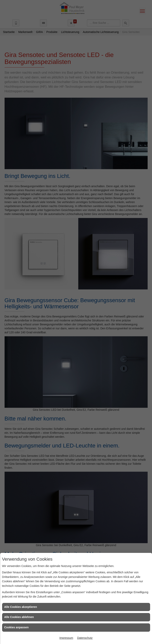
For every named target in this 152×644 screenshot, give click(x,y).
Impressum (66, 638)
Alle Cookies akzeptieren (21, 607)
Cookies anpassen (16, 627)
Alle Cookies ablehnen (19, 617)
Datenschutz (85, 638)
